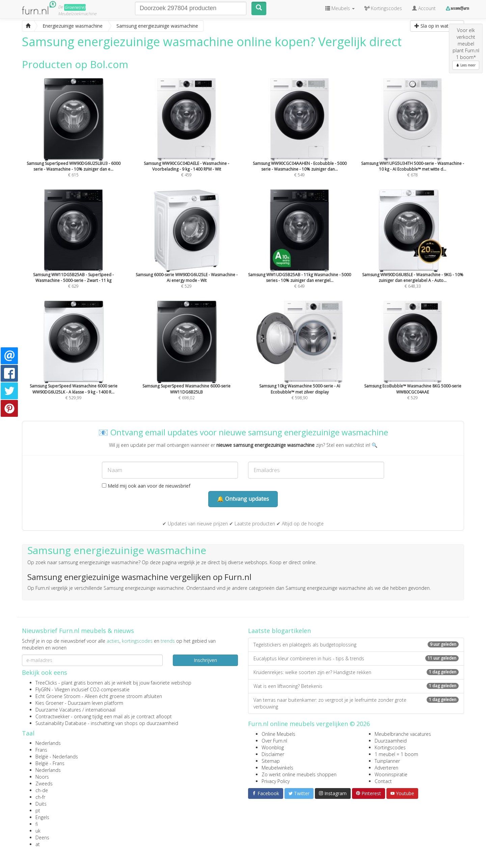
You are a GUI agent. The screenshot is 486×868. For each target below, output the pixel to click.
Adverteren (386, 768)
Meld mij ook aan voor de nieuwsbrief (146, 486)
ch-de (42, 790)
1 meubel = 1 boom (396, 754)
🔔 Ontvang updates (243, 499)
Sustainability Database (61, 723)
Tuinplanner (387, 761)
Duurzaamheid (391, 741)
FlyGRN (43, 689)
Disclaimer (273, 754)
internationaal (100, 710)
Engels (42, 817)
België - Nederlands (57, 757)
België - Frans (50, 763)
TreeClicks (46, 683)
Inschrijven (205, 660)
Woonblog (273, 747)
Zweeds (44, 784)
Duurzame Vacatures (58, 710)
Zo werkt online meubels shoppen (299, 774)
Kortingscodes (390, 747)
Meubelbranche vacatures (403, 734)
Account (424, 8)
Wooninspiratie (391, 774)
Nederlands (48, 743)
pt (38, 811)
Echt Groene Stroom (58, 696)
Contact (383, 781)
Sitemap (271, 761)
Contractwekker (52, 716)
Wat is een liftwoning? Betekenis (356, 686)
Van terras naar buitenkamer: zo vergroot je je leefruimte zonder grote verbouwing (356, 703)
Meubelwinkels (277, 768)
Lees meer (466, 65)
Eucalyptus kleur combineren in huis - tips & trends (356, 658)
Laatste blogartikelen (279, 631)
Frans (41, 750)
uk (38, 831)
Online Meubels (278, 734)
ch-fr (40, 797)
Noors (42, 777)
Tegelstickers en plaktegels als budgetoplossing (356, 645)
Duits (41, 804)
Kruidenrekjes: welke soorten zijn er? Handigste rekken (356, 672)
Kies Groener (49, 703)
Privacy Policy (276, 781)
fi (37, 824)
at (38, 844)
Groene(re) (75, 7)
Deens (42, 837)
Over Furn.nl (274, 741)
